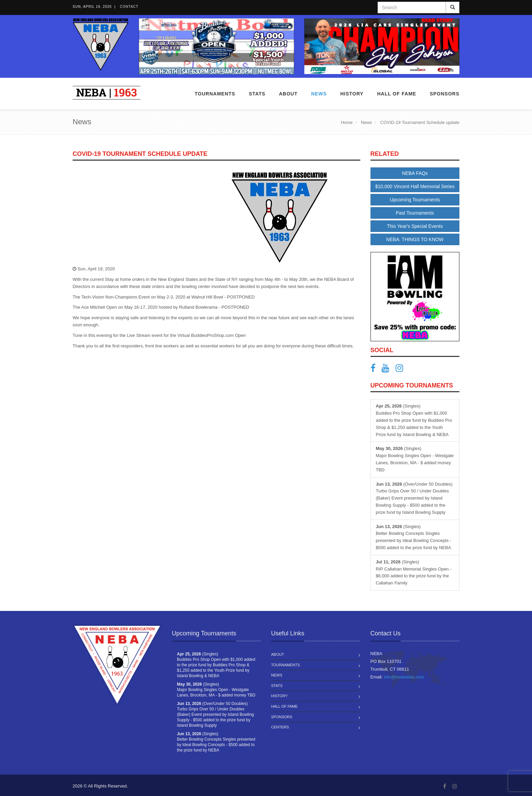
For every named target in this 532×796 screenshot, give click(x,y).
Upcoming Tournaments (415, 200)
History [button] (352, 94)
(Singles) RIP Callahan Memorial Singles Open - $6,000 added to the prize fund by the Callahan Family (414, 572)
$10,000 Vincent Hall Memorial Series (415, 186)
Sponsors (445, 94)
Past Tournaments (415, 213)
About (288, 94)
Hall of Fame (396, 94)
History (279, 696)
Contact (129, 7)
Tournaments (215, 94)
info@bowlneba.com (404, 677)
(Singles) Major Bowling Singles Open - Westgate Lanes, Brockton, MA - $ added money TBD (415, 459)
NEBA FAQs (415, 173)
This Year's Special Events (415, 226)
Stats (257, 94)
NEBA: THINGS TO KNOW (415, 239)
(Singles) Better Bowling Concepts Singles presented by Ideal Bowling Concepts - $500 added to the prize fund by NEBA (414, 537)
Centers (280, 727)
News (319, 94)
